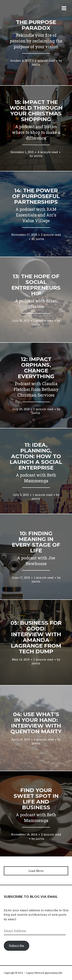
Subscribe (16, 946)
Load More (36, 871)
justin (36, 64)
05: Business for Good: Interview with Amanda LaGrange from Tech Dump (36, 637)
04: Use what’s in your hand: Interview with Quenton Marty (36, 723)
